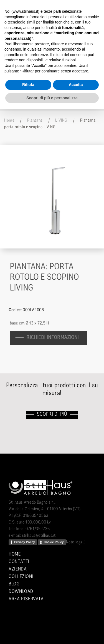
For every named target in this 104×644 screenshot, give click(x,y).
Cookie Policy (54, 542)
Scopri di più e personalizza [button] (52, 98)
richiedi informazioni (55, 338)
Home (9, 121)
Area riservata (26, 599)
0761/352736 (38, 529)
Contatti (19, 562)
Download (21, 592)
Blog (14, 584)
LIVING (61, 121)
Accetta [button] (76, 85)
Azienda (18, 569)
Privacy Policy (25, 542)
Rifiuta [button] (28, 85)
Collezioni (21, 577)
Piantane (35, 121)
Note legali (75, 542)
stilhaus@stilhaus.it (39, 536)
